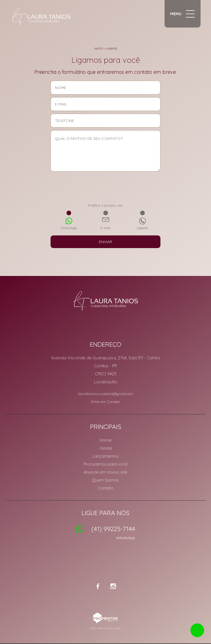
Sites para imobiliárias (105, 628)
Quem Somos (105, 480)
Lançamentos (105, 456)
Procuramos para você (105, 464)
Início (98, 49)
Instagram (113, 586)
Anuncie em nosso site (105, 472)
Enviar (105, 242)
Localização (105, 382)
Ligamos (111, 49)
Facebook (98, 586)
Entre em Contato (105, 402)
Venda (106, 448)
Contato (106, 488)
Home (106, 440)
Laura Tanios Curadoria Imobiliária (106, 301)
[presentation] (105, 189)
